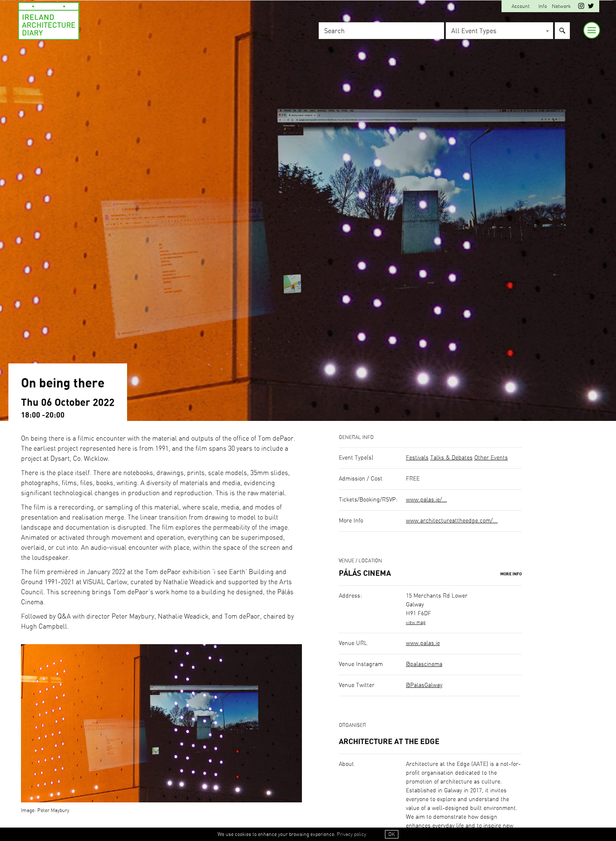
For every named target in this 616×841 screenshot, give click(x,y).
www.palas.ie (423, 643)
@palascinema (424, 664)
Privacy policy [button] (351, 834)
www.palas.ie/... (426, 500)
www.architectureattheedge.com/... (452, 521)
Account (521, 6)
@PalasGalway (424, 685)
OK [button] (392, 834)
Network (561, 6)
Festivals (417, 458)
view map (416, 623)
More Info (511, 574)
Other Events (491, 458)
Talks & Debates (451, 458)
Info (543, 6)
